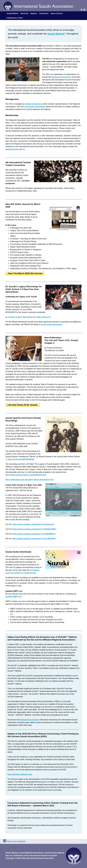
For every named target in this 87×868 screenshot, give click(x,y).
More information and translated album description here (30, 480)
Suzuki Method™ (57, 34)
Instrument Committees (35, 107)
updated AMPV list (13, 597)
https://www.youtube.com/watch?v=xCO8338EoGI (34, 534)
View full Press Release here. (20, 774)
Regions (34, 13)
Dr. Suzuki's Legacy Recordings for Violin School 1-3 (28, 317)
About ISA (24, 13)
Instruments (44, 13)
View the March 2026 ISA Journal (25, 273)
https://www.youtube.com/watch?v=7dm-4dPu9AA (34, 539)
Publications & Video (15, 18)
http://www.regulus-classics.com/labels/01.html (26, 475)
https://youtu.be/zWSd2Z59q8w (21, 459)
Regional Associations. (15, 149)
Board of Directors (34, 104)
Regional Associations (62, 77)
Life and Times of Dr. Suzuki (22, 405)
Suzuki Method (12, 13)
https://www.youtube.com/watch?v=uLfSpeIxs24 (33, 524)
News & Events (57, 13)
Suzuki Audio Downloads (51, 324)
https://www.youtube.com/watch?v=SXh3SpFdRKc (35, 529)
